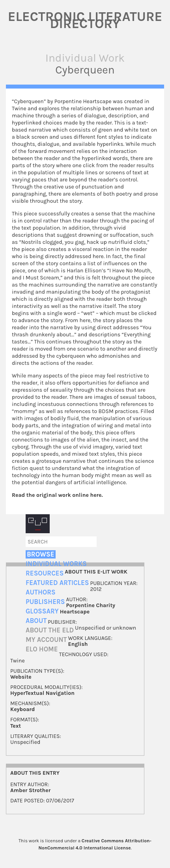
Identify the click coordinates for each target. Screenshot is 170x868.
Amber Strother (30, 790)
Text (16, 726)
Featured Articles (57, 583)
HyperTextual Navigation (42, 693)
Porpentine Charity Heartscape (88, 608)
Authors (41, 592)
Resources (45, 573)
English (78, 644)
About (36, 621)
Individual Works (56, 564)
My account (46, 640)
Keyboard (22, 709)
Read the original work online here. (57, 495)
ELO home (42, 649)
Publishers (45, 602)
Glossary (42, 611)
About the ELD (50, 630)
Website (21, 677)
